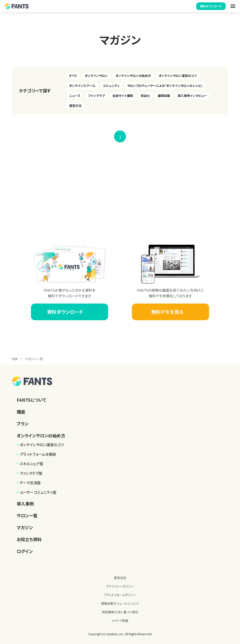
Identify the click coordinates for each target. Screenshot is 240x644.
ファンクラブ (96, 96)
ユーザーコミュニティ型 (38, 492)
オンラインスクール (82, 86)
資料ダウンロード (211, 6)
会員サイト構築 (123, 96)
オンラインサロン (96, 76)
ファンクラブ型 (31, 473)
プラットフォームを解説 (38, 454)
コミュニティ (111, 86)
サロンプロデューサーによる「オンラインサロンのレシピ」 (165, 86)
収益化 (145, 96)
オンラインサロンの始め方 (133, 76)
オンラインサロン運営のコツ (178, 76)
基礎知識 (164, 96)
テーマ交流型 (30, 483)
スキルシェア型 (32, 464)
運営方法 (75, 106)
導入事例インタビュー (192, 96)
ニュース (75, 96)
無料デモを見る (170, 312)
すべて (73, 76)
